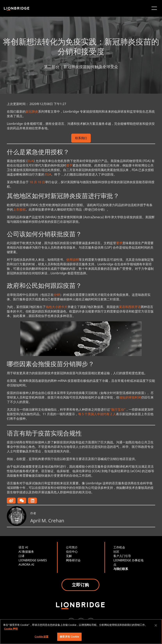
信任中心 (72, 552)
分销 (57, 295)
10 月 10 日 (37, 182)
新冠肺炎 (32, 111)
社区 (116, 552)
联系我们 (81, 138)
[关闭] (156, 625)
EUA (31, 161)
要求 (119, 243)
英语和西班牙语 (130, 307)
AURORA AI (26, 564)
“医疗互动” (118, 409)
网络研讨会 (73, 560)
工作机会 (119, 547)
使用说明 (72, 260)
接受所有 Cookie (69, 637)
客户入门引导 (122, 556)
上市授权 (19, 209)
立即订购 (80, 585)
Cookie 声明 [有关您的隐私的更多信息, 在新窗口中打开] (11, 629)
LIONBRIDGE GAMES (33, 560)
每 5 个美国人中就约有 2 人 (97, 414)
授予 (69, 165)
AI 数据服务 (26, 552)
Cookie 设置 (41, 637)
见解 (69, 556)
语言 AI (23, 547)
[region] (81, 632)
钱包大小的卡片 (57, 307)
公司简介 (72, 547)
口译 (21, 556)
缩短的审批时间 (130, 397)
